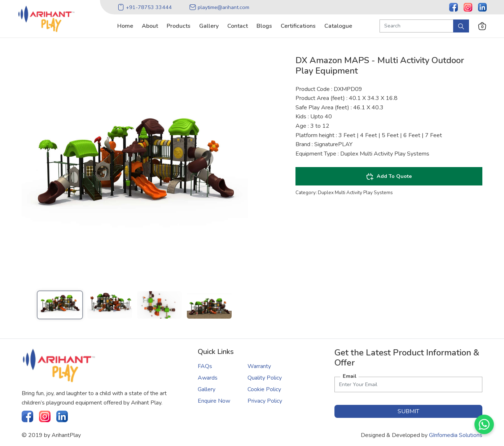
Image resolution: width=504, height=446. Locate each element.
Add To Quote (389, 176)
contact (238, 26)
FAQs (205, 366)
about (150, 26)
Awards (208, 378)
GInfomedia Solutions (456, 435)
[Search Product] (417, 26)
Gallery (207, 389)
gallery (209, 26)
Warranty (259, 366)
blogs (264, 26)
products (179, 26)
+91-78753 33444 (144, 7)
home (125, 26)
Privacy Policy (265, 401)
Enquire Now (214, 401)
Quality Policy (265, 378)
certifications (298, 26)
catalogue (338, 26)
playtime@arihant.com (219, 7)
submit (408, 411)
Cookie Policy (264, 389)
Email (350, 376)
